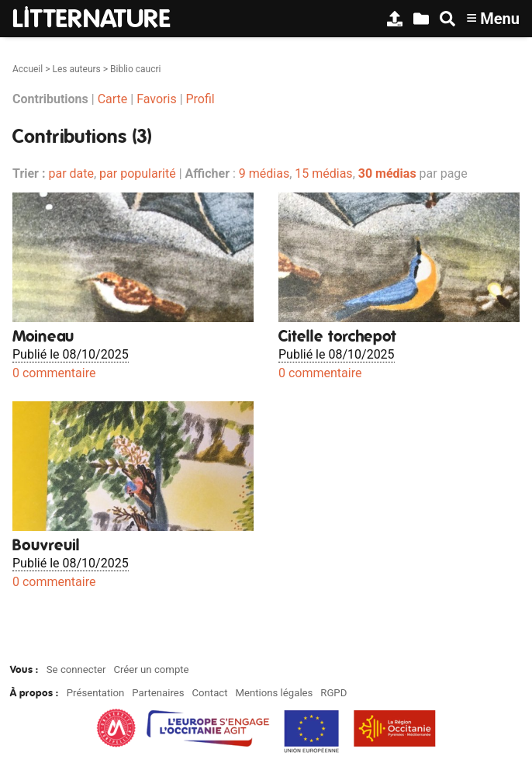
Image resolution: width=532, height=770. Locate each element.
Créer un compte (151, 669)
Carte (113, 99)
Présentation (96, 693)
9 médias (264, 173)
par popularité (138, 173)
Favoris (157, 99)
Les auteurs (76, 69)
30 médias (387, 173)
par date (71, 173)
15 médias (323, 173)
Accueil (28, 69)
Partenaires (158, 693)
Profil (200, 99)
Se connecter (76, 669)
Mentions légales (274, 693)
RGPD (333, 693)
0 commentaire (54, 373)
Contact (209, 693)
